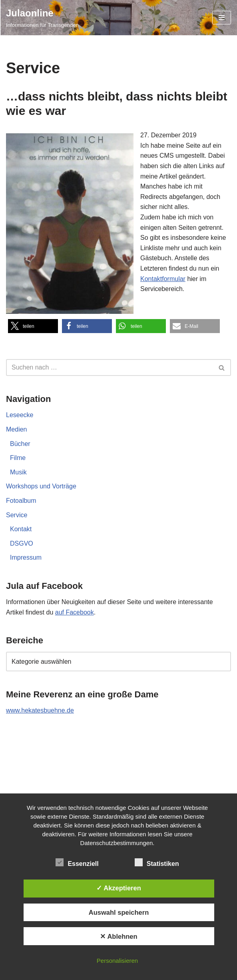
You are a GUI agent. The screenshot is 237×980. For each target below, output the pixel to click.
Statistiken (157, 862)
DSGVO (22, 543)
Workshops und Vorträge (41, 486)
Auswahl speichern (119, 912)
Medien (16, 429)
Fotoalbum (21, 501)
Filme (18, 458)
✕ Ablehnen (118, 936)
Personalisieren (117, 961)
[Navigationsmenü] (222, 18)
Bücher (20, 444)
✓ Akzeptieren (119, 888)
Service (17, 515)
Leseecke (20, 415)
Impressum (26, 557)
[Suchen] (110, 367)
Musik (18, 472)
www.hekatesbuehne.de (40, 710)
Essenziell (77, 862)
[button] (33, 326)
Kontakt (21, 529)
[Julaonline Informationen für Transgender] (42, 18)
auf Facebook (75, 612)
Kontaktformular (163, 279)
